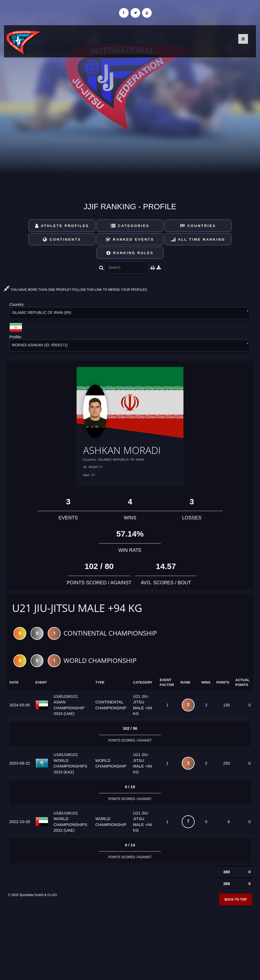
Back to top (236, 900)
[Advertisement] (130, 941)
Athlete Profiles (62, 226)
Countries (198, 226)
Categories (130, 226)
